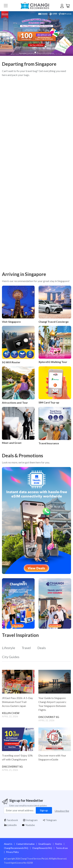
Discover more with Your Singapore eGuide (52, 758)
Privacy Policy (13, 852)
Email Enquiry (45, 844)
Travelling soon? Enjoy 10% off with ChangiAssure (17, 758)
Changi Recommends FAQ (16, 848)
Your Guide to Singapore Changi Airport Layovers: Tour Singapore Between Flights (52, 704)
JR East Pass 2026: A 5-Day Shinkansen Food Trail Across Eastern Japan (17, 702)
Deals (42, 648)
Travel (26, 648)
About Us (8, 844)
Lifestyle (9, 648)
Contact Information (25, 844)
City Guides (11, 657)
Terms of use (62, 848)
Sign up (44, 810)
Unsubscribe (62, 811)
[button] (68, 34)
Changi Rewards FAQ (42, 848)
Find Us (59, 844)
